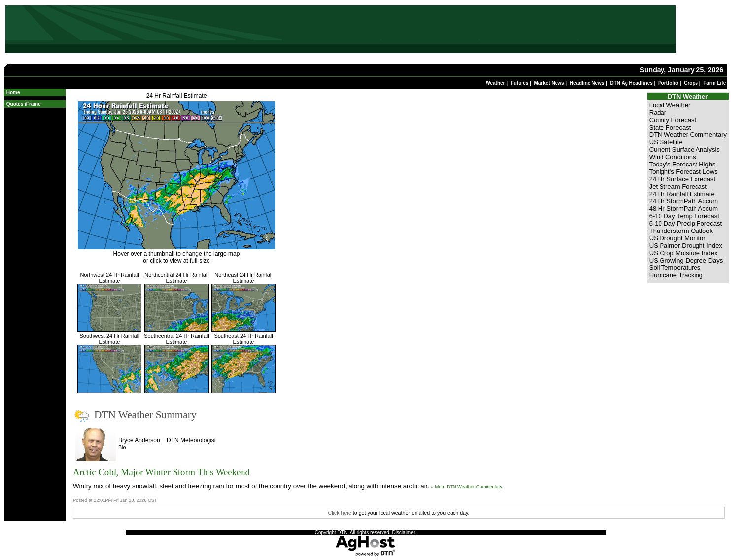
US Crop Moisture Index (683, 253)
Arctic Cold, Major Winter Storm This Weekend (161, 472)
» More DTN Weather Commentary (467, 487)
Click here (339, 513)
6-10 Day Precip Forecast (685, 223)
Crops (691, 83)
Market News (549, 83)
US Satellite (666, 142)
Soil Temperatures (675, 268)
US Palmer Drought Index (686, 246)
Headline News (587, 83)
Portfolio (668, 83)
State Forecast (670, 127)
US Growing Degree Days (686, 260)
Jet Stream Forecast (678, 186)
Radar (658, 113)
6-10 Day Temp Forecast (684, 216)
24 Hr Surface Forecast (682, 179)
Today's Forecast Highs (682, 164)
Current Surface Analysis (684, 149)
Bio (122, 447)
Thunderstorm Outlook (681, 231)
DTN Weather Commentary (688, 135)
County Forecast (673, 120)
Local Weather (670, 105)
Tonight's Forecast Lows (683, 172)
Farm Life (714, 83)
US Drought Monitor (678, 238)
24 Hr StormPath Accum (683, 201)
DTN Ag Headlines (631, 83)
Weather (495, 83)
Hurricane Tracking (676, 275)
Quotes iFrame (24, 104)
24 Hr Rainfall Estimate (177, 96)
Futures (520, 83)
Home (13, 92)
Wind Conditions (673, 157)
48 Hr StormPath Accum (683, 209)
